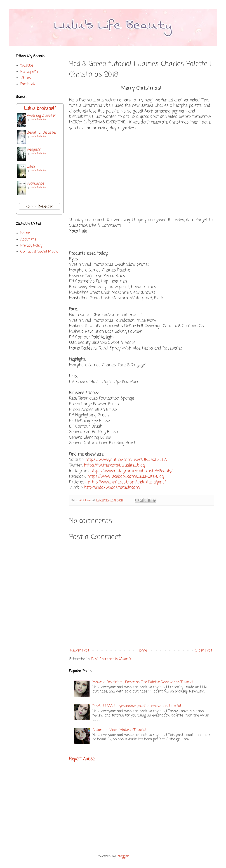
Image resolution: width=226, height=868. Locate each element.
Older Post (204, 651)
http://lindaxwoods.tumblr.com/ (112, 488)
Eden (31, 167)
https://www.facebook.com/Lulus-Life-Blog (126, 477)
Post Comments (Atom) (111, 659)
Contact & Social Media (39, 252)
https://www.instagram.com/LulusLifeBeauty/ (132, 471)
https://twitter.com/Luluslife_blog (114, 465)
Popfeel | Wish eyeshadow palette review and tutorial (137, 706)
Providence (35, 184)
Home (142, 651)
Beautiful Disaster (42, 133)
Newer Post (80, 651)
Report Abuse (82, 759)
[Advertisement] (113, 815)
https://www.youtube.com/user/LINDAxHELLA (126, 460)
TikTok (26, 78)
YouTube (27, 66)
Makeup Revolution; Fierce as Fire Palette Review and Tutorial (143, 682)
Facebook (28, 84)
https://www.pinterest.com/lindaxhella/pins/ (127, 482)
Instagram (29, 72)
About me (28, 240)
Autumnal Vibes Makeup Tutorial (119, 730)
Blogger (123, 856)
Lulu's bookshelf (40, 109)
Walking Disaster (41, 116)
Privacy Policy (31, 246)
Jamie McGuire (38, 120)
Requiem (34, 150)
